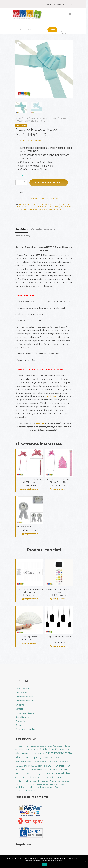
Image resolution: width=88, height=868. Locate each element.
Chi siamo (20, 705)
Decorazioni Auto (33, 199)
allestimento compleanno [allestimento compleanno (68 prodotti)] (30, 753)
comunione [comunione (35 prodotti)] (20, 769)
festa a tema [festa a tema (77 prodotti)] (23, 773)
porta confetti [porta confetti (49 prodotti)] (35, 787)
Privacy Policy (22, 721)
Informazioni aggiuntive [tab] (42, 229)
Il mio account (22, 689)
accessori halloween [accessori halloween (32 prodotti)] (64, 746)
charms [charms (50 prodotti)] (28, 766)
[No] (85, 862)
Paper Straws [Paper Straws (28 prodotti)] (60, 784)
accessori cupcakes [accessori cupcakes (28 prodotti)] (40, 746)
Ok (45, 864)
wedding (58, 209)
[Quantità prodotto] (21, 183)
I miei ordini (23, 693)
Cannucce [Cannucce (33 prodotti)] (33, 761)
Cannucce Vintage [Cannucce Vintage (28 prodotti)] (62, 761)
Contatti (19, 709)
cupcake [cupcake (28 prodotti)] (33, 770)
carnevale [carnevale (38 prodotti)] (19, 766)
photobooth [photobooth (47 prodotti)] (21, 787)
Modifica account (25, 701)
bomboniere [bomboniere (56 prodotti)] (22, 761)
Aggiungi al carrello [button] (29, 489)
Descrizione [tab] (22, 229)
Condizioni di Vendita (25, 729)
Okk (44, 199)
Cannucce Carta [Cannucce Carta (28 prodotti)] (42, 761)
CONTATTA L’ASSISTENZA (57, 4)
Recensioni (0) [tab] (23, 236)
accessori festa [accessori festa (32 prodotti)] (52, 746)
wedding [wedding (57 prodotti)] (33, 790)
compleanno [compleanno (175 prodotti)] (59, 765)
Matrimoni (36, 118)
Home (18, 118)
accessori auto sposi (29, 204)
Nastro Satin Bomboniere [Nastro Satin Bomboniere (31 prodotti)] (24, 784)
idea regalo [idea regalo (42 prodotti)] (43, 777)
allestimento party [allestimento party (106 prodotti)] (28, 757)
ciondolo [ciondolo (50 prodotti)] (43, 766)
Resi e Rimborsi (23, 717)
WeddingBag (51, 396)
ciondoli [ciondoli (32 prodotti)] (35, 766)
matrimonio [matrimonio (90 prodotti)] (23, 781)
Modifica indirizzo (25, 697)
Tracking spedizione (25, 713)
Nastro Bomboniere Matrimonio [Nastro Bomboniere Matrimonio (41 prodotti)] (46, 781)
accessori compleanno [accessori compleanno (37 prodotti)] (25, 746)
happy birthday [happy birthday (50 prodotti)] (30, 777)
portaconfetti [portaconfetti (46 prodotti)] (48, 787)
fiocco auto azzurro (49, 207)
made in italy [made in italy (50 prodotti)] (55, 777)
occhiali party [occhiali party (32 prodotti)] (50, 784)
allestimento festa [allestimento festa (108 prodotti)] (59, 753)
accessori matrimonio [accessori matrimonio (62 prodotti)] (27, 749)
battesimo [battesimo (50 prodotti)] (47, 758)
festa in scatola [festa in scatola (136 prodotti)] (57, 773)
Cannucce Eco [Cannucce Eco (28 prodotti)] (51, 761)
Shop (26, 118)
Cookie (19, 725)
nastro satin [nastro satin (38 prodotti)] (65, 781)
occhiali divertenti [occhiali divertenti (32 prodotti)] (39, 784)
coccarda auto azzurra (51, 204)
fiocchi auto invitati (30, 207)
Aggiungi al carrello (49, 183)
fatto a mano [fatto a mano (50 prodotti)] (62, 769)
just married (27, 209)
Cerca (53, 30)
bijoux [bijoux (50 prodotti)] (56, 758)
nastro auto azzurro (43, 209)
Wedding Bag (50, 118)
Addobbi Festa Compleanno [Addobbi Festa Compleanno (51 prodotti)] (54, 749)
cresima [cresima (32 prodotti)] (28, 770)
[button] (19, 44)
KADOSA (40, 423)
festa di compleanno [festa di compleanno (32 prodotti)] (38, 774)
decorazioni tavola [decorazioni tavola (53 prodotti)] (46, 769)
